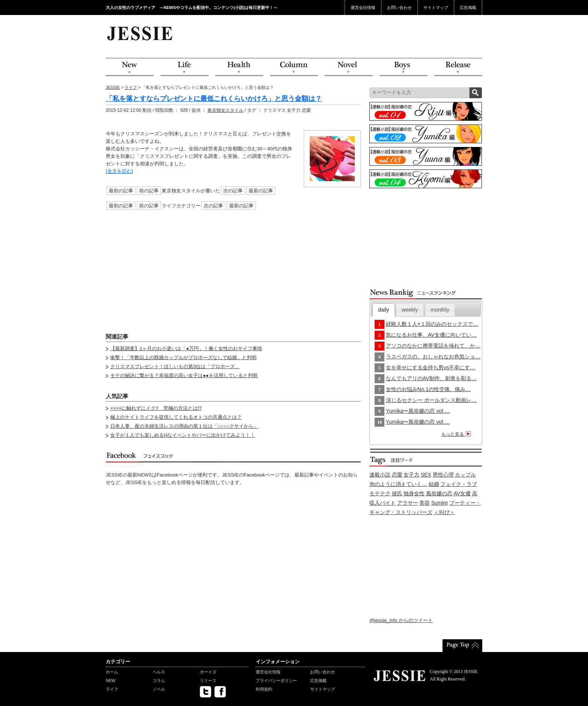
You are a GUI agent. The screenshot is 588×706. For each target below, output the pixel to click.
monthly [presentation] (440, 310)
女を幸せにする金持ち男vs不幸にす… (431, 367)
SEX (426, 475)
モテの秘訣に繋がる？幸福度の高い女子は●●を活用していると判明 (184, 375)
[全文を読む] (119, 171)
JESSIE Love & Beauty (140, 33)
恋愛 (397, 475)
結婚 (434, 484)
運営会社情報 (363, 7)
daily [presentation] (383, 310)
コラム (159, 681)
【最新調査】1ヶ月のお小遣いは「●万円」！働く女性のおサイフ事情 (186, 349)
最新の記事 (261, 191)
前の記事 (149, 191)
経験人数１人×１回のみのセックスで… (432, 324)
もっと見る (457, 434)
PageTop (462, 646)
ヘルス (159, 672)
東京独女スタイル (225, 110)
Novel (349, 67)
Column (294, 67)
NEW (130, 67)
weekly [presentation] (410, 310)
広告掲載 (468, 7)
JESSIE (113, 87)
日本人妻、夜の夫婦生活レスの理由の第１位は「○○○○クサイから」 (184, 426)
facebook (220, 692)
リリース (208, 681)
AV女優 (462, 493)
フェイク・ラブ (459, 484)
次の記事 (233, 191)
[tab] (384, 310)
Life (184, 67)
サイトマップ (436, 7)
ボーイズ (208, 672)
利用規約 (264, 689)
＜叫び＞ (444, 512)
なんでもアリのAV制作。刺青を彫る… (431, 378)
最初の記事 (121, 191)
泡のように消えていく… (398, 484)
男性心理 (443, 475)
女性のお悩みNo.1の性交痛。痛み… (428, 389)
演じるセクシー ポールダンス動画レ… (431, 400)
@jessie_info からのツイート (401, 620)
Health (239, 67)
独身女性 (414, 493)
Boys (403, 67)
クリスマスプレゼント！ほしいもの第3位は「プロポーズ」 (175, 366)
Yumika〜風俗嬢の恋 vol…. (418, 411)
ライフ (131, 87)
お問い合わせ (399, 7)
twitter (205, 692)
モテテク (380, 493)
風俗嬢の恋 (439, 493)
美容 (424, 503)
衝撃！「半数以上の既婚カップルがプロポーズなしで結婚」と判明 (183, 357)
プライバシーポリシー (276, 681)
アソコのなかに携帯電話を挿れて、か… (433, 346)
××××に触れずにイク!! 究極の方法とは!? (156, 408)
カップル (465, 475)
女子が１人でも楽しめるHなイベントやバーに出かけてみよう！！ (183, 435)
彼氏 (397, 493)
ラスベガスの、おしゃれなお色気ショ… (433, 357)
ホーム (112, 672)
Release (458, 67)
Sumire (439, 503)
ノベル (159, 689)
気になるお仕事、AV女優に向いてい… (431, 335)
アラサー (408, 503)
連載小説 (380, 475)
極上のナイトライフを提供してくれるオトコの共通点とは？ (176, 417)
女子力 (411, 475)
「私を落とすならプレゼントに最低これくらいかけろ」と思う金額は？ (214, 99)
